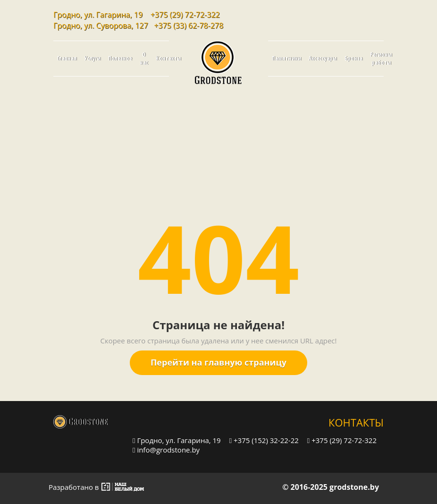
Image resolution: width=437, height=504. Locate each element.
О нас (144, 59)
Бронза (353, 58)
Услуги (92, 58)
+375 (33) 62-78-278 (189, 26)
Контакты (168, 58)
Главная (67, 58)
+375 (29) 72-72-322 (185, 15)
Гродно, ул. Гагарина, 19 (177, 440)
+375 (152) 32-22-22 (264, 440)
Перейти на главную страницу (218, 362)
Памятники (286, 58)
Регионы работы (381, 59)
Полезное (120, 58)
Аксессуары (323, 58)
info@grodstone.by (166, 449)
